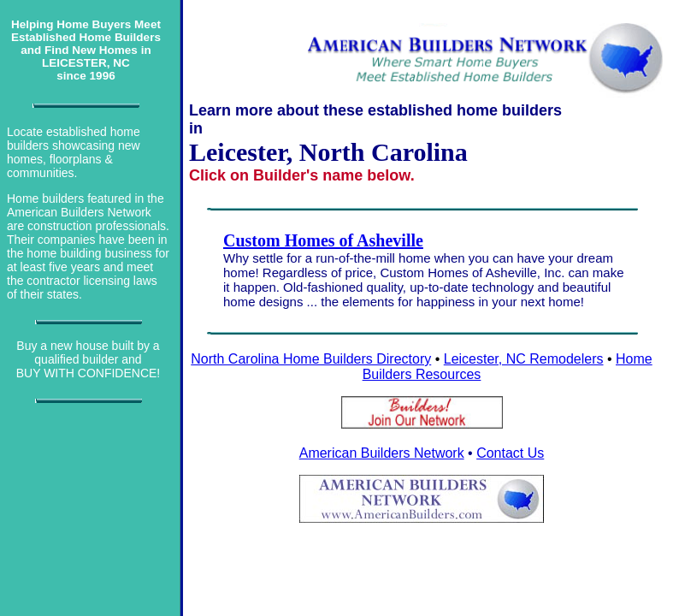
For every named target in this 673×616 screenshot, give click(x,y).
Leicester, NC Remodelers (524, 359)
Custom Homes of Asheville (323, 240)
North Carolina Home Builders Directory (311, 359)
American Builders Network (382, 453)
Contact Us (510, 453)
